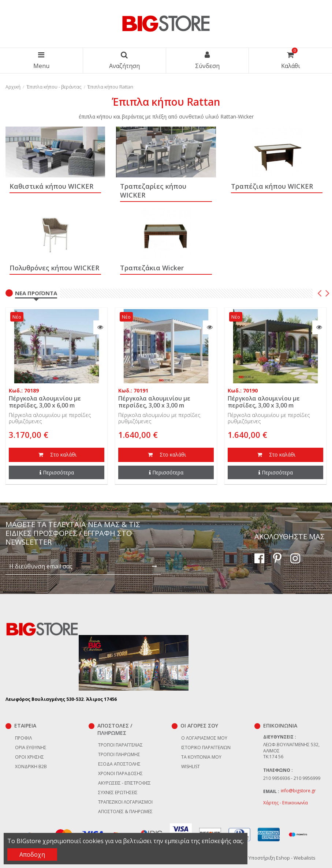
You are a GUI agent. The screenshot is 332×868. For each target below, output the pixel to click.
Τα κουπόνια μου (201, 757)
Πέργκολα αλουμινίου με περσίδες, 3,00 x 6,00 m (45, 402)
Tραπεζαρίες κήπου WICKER (153, 191)
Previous (320, 294)
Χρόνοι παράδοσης (120, 773)
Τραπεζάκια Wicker (152, 268)
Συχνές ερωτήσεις (118, 792)
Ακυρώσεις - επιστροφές (124, 783)
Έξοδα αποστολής (119, 764)
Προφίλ (23, 738)
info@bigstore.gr (298, 791)
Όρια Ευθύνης (31, 747)
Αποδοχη (32, 854)
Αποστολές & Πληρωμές (125, 811)
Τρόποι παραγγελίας (120, 745)
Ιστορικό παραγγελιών (206, 747)
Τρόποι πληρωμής (119, 754)
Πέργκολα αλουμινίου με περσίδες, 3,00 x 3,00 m (154, 402)
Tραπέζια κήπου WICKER (272, 186)
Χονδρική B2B (31, 766)
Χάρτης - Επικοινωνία (286, 803)
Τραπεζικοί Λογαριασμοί (125, 802)
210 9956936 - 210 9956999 (292, 778)
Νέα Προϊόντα (36, 293)
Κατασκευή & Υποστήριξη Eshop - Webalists (267, 858)
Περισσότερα (57, 472)
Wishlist (191, 766)
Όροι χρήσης (29, 757)
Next (327, 294)
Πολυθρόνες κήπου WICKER (54, 268)
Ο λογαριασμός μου (204, 738)
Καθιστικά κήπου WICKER (51, 186)
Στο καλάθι (57, 455)
